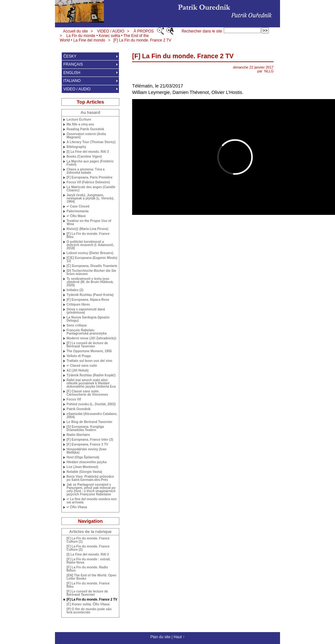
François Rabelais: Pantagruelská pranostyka (87, 332)
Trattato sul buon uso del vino (89, 361)
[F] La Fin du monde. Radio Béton (87, 569)
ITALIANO (72, 81)
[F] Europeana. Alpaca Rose (88, 300)
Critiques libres (78, 305)
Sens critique (77, 326)
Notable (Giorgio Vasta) (84, 472)
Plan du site (160, 637)
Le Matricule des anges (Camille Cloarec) (91, 189)
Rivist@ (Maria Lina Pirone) (87, 229)
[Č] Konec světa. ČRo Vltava (88, 604)
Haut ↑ (179, 637)
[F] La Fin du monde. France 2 (142, 40)
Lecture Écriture (79, 120)
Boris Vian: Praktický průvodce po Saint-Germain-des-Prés (90, 478)
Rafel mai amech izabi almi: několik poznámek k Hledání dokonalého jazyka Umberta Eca (91, 383)
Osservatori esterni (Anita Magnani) (86, 136)
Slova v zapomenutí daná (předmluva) (86, 311)
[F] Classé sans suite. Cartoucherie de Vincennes (87, 393)
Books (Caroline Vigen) (84, 157)
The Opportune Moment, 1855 (89, 351)
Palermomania (77, 211)
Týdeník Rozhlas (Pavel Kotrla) (90, 295)
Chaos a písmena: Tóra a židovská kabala (86, 171)
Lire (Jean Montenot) (82, 467)
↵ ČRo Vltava (77, 507)
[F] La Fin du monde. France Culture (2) (88, 548)
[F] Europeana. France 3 (87, 445)
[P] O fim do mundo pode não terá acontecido (89, 611)
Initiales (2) (75, 290)
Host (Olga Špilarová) (83, 457)
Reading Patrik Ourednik (85, 129)
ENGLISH (72, 73)
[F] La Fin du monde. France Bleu (88, 235)
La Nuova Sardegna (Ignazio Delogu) (88, 319)
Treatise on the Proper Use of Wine (89, 223)
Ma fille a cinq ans (80, 124)
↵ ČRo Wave (76, 216)
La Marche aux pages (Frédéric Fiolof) (90, 163)
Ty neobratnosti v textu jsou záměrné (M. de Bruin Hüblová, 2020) (90, 282)
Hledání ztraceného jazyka (87, 462)
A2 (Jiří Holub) (77, 371)
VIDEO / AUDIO (111, 31)
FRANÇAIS (73, 64)
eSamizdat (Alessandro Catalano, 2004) (92, 416)
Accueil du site (75, 31)
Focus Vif (74, 400)
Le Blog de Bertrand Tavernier (90, 422)
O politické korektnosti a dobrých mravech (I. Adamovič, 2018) (90, 245)
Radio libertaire (78, 435)
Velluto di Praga (79, 356)
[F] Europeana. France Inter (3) (90, 440)
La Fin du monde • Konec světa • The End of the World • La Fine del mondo (104, 38)
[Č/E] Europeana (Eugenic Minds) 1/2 (92, 260)
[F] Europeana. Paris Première (90, 178)
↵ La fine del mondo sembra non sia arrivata (92, 501)
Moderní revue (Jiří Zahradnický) (91, 338)
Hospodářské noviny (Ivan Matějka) (86, 451)
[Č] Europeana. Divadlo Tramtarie (92, 266)
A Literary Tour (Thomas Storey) (91, 142)
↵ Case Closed (78, 207)
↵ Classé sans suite (82, 366)
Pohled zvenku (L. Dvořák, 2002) (91, 404)
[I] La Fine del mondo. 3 (88, 152)
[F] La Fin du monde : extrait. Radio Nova (89, 561)
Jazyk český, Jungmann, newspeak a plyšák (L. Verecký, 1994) (90, 198)
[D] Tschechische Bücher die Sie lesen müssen (91, 272)
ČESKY (70, 56)
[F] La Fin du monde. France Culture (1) (88, 540)
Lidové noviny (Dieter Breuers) (90, 253)
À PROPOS (144, 31)
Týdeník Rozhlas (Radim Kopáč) (91, 375)
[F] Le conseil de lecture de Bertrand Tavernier (87, 345)
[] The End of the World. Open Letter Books (91, 577)
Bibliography (76, 147)
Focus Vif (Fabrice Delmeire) (88, 182)
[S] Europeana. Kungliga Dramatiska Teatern (85, 428)
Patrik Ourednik (78, 409)
